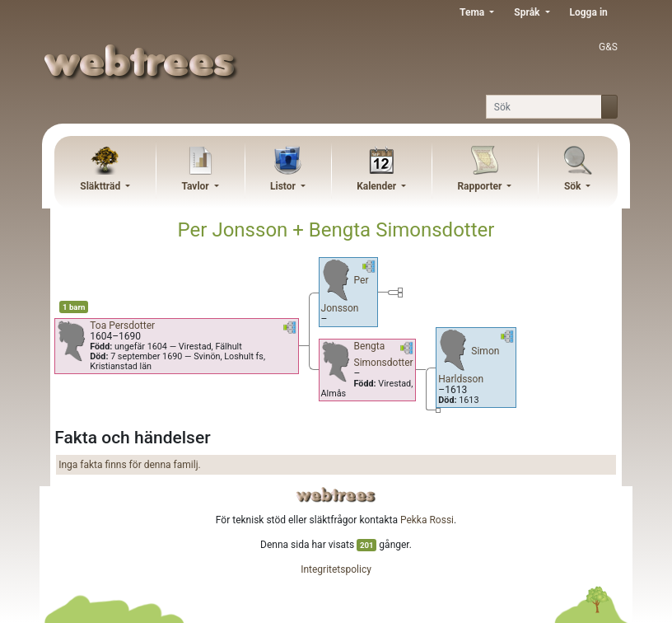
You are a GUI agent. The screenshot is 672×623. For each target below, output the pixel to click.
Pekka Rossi (427, 520)
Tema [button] (473, 12)
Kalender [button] (378, 186)
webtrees (336, 495)
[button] (290, 330)
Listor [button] (284, 186)
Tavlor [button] (196, 186)
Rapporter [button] (481, 186)
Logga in (589, 12)
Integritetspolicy (336, 569)
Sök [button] (574, 186)
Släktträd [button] (101, 186)
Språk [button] (528, 12)
